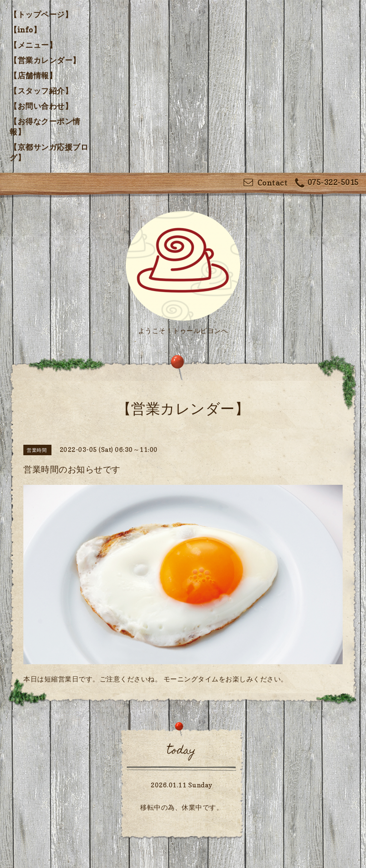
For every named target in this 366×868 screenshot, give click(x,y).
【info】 (25, 30)
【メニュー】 (33, 45)
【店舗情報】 (33, 75)
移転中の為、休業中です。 (182, 807)
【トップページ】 (41, 14)
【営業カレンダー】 (45, 60)
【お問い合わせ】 (41, 106)
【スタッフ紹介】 (41, 91)
